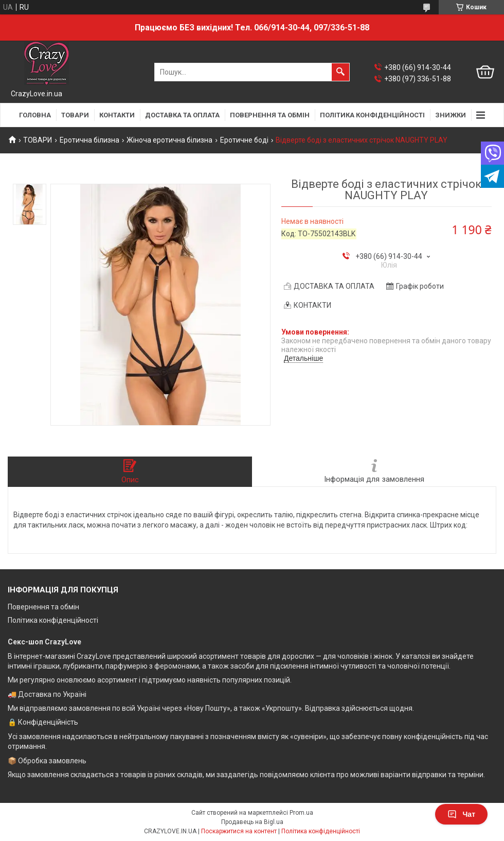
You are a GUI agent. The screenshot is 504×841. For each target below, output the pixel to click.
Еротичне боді (244, 140)
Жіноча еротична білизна (169, 140)
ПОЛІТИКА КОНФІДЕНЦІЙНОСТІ (372, 115)
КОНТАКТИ (117, 115)
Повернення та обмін (43, 607)
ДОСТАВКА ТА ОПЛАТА (182, 115)
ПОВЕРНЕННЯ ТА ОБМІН (270, 115)
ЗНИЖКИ (451, 115)
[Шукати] (340, 72)
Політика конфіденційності (53, 620)
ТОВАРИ (75, 115)
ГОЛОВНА (35, 115)
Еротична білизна (89, 140)
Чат (461, 814)
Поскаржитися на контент (239, 831)
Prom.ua (301, 813)
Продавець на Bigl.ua (252, 822)
